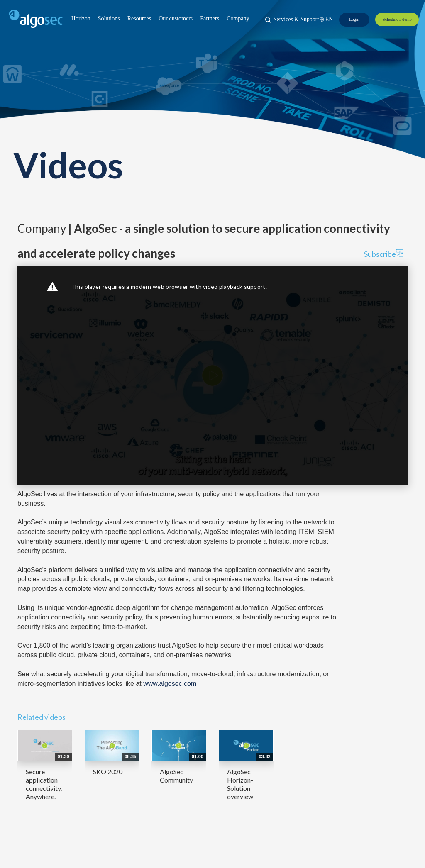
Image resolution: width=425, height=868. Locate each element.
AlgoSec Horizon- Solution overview (240, 784)
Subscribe (384, 254)
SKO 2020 (108, 772)
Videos (68, 165)
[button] (81, 19)
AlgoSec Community (176, 776)
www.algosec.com (170, 684)
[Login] (354, 20)
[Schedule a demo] (397, 20)
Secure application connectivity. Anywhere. (44, 784)
